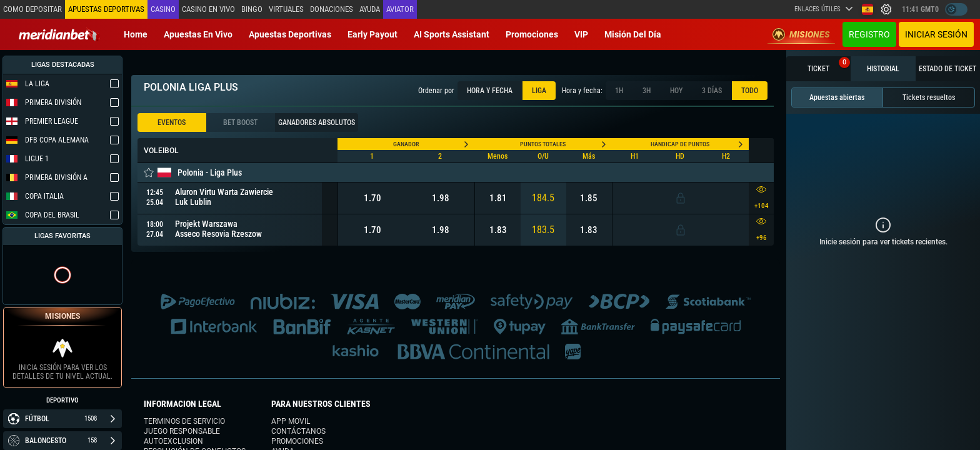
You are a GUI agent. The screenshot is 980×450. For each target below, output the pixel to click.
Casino (163, 9)
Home (136, 34)
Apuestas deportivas (290, 34)
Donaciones (332, 9)
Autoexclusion (173, 441)
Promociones (532, 34)
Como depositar (32, 9)
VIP (581, 34)
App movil (291, 421)
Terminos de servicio (184, 421)
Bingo (252, 9)
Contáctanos (298, 431)
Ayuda (370, 9)
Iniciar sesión (936, 34)
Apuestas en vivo (198, 34)
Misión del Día (633, 34)
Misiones (801, 34)
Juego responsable (182, 431)
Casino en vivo (208, 9)
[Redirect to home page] (59, 34)
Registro (869, 34)
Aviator (400, 9)
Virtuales (286, 9)
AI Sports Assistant (452, 34)
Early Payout (372, 34)
